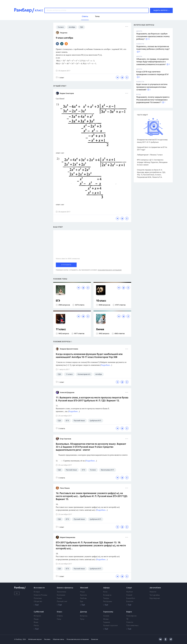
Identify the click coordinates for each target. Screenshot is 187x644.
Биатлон (130, 602)
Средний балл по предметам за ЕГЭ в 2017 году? (152, 148)
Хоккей (129, 595)
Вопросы (84, 616)
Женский (84, 588)
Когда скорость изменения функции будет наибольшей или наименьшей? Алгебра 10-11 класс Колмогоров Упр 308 (89, 356)
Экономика (61, 592)
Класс (60, 612)
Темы (59, 619)
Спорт (129, 588)
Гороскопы (108, 612)
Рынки (59, 598)
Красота (84, 595)
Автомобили (155, 588)
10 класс (101, 301)
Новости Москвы (40, 595)
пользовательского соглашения (110, 270)
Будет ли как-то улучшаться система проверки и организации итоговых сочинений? (152, 87)
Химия (100, 329)
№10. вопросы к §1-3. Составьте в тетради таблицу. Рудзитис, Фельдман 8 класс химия (152, 162)
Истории (37, 616)
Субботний (39, 612)
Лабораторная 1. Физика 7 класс (150, 155)
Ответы (60, 616)
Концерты (107, 595)
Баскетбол (131, 598)
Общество (38, 602)
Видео (129, 612)
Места (36, 626)
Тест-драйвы (155, 595)
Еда (82, 602)
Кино (105, 592)
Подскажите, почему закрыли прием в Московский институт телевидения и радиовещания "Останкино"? (153, 100)
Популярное (131, 616)
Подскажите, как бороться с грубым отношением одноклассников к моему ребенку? (153, 36)
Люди (36, 619)
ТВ (127, 619)
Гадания (107, 622)
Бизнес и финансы (65, 588)
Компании (61, 595)
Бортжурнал (155, 598)
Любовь (83, 598)
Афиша (106, 588)
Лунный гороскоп (111, 626)
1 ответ (60, 77)
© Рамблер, (18, 639)
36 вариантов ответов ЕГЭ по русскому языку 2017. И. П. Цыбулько (152, 141)
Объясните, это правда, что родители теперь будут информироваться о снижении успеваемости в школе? (152, 62)
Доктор (84, 612)
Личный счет (62, 602)
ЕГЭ (58, 301)
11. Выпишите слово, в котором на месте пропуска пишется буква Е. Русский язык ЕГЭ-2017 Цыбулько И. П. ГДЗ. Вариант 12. (92, 399)
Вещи (36, 622)
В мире (37, 592)
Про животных (132, 626)
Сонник (106, 616)
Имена (106, 619)
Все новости (39, 588)
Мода (82, 592)
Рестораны (108, 602)
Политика (38, 598)
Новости (153, 592)
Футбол (130, 592)
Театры (106, 598)
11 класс (61, 329)
